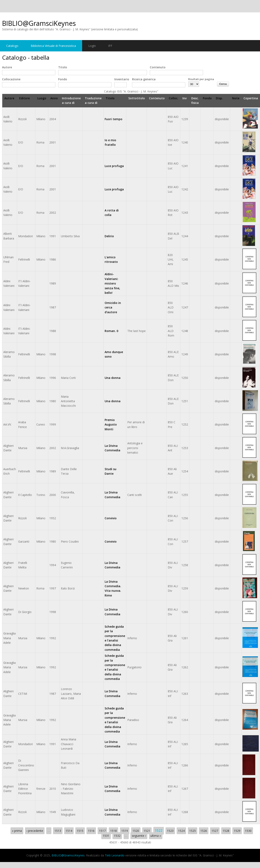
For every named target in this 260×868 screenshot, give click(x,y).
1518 (113, 831)
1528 (226, 831)
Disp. (219, 98)
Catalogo (12, 46)
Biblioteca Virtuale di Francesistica (53, 46)
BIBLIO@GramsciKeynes (39, 23)
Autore (7, 67)
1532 (117, 836)
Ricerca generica (144, 79)
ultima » (156, 836)
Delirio (109, 236)
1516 (91, 831)
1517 (102, 831)
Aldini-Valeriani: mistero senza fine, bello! (112, 283)
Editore (24, 98)
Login (92, 46)
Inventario (122, 79)
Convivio (111, 518)
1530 (248, 831)
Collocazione (11, 79)
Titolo (63, 67)
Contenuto (158, 67)
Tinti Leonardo (115, 855)
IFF (110, 46)
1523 (170, 831)
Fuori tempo (113, 119)
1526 (204, 831)
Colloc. (174, 98)
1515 (80, 831)
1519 (125, 831)
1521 (147, 831)
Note (236, 98)
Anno (54, 98)
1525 (193, 831)
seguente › (139, 836)
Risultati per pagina (201, 79)
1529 (237, 831)
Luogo (42, 98)
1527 (215, 831)
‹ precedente (35, 831)
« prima (17, 831)
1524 (181, 831)
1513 (58, 831)
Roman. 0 (111, 331)
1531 (106, 836)
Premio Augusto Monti (111, 425)
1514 (69, 831)
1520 (136, 831)
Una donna (113, 378)
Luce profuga (114, 166)
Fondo (63, 79)
